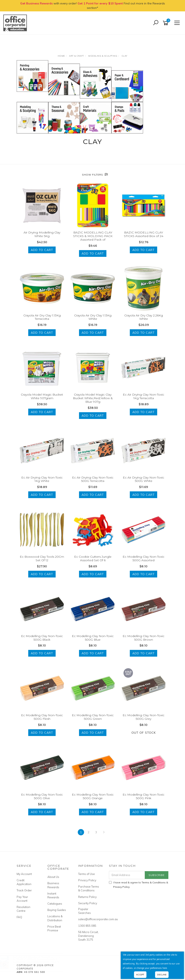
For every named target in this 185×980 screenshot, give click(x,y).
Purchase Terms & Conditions (89, 888)
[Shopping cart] (166, 23)
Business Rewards (53, 885)
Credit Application (24, 882)
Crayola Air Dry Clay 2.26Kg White (144, 317)
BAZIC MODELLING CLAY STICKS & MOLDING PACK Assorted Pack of (93, 236)
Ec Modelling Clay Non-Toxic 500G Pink (143, 796)
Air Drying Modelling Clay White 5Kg (42, 234)
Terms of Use (86, 874)
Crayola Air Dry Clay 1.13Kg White (93, 317)
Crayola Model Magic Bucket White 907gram (42, 396)
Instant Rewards (53, 895)
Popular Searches (84, 911)
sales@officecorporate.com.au (89, 919)
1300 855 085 (87, 926)
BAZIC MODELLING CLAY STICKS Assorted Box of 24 (144, 234)
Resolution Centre (23, 909)
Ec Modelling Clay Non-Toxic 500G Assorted (143, 558)
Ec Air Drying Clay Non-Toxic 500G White (143, 479)
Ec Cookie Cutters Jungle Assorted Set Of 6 (93, 558)
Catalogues (55, 904)
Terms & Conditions (154, 882)
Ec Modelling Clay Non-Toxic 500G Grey (143, 717)
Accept (140, 975)
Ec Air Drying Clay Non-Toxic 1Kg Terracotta (143, 396)
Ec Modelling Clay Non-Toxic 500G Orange (93, 796)
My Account (24, 874)
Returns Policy (87, 897)
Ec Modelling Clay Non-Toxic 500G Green (93, 717)
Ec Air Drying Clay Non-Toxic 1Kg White (42, 479)
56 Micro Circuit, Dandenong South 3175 (88, 936)
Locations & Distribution (55, 918)
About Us (53, 877)
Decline (162, 975)
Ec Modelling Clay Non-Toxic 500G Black (42, 638)
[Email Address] (127, 875)
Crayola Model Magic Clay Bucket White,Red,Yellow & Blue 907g (93, 398)
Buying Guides (57, 910)
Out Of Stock (144, 733)
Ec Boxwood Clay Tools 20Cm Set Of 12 (42, 558)
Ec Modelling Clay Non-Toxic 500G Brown (143, 638)
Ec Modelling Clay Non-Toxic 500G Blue (93, 638)
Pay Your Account (22, 899)
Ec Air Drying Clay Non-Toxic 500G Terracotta (93, 479)
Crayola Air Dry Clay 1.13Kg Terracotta (42, 317)
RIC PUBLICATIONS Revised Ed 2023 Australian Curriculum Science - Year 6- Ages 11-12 (40, 962)
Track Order (24, 890)
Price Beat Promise (54, 928)
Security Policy (88, 903)
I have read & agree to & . (139, 885)
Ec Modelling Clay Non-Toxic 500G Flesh (42, 717)
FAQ (19, 917)
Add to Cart (42, 250)
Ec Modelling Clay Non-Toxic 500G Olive (42, 796)
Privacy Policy (87, 880)
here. (165, 968)
